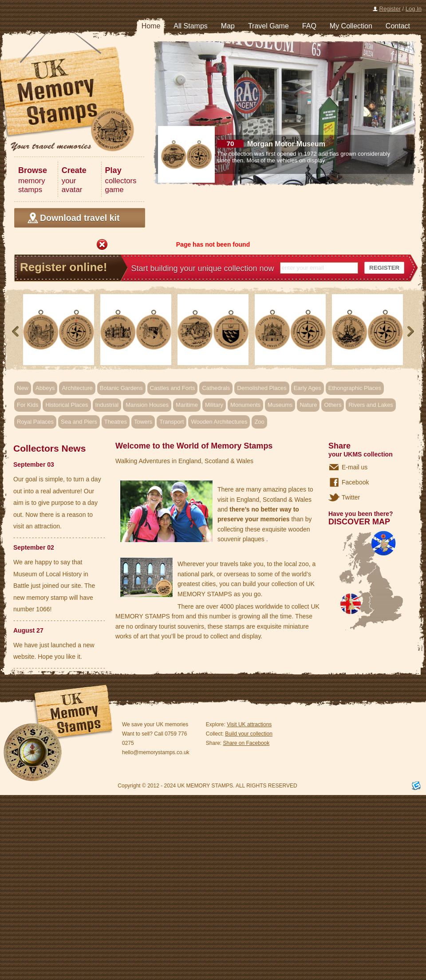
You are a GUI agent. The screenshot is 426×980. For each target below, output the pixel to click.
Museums (280, 405)
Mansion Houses (147, 405)
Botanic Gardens (121, 388)
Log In (414, 9)
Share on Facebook (247, 743)
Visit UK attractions (249, 724)
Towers (143, 422)
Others (333, 405)
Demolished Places (262, 388)
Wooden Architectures (219, 422)
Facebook (355, 482)
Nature (308, 405)
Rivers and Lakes (371, 405)
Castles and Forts (173, 388)
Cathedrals (216, 388)
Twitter (351, 497)
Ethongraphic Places (355, 388)
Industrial (107, 405)
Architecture (77, 388)
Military (214, 405)
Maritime (187, 405)
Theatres (116, 422)
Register (390, 9)
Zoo (259, 422)
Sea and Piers (79, 422)
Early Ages (308, 388)
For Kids (28, 405)
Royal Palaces (35, 422)
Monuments (245, 405)
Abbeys (45, 388)
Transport (172, 422)
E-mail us (355, 467)
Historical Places (67, 405)
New (23, 388)
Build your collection (249, 734)
